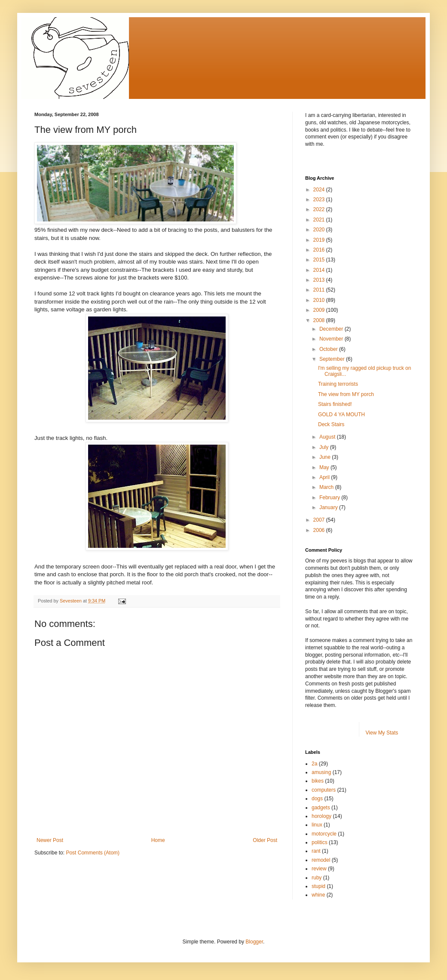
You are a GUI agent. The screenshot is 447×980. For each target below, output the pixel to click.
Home (158, 840)
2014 (320, 270)
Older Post (265, 840)
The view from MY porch (346, 394)
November (332, 339)
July (325, 447)
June (326, 457)
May (325, 467)
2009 (320, 310)
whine (318, 895)
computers (324, 790)
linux (317, 825)
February (330, 498)
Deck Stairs (331, 424)
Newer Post (50, 840)
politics (320, 842)
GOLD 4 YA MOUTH (341, 415)
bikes (318, 781)
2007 (320, 520)
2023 (320, 200)
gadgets (321, 808)
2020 (320, 230)
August (328, 437)
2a (314, 764)
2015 (320, 260)
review (319, 869)
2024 (320, 190)
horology (321, 816)
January (329, 507)
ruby (317, 878)
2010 (320, 300)
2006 (320, 530)
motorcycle (324, 834)
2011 (320, 290)
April (325, 477)
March (327, 487)
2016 (320, 250)
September (333, 359)
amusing (321, 772)
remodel (321, 860)
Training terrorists (338, 384)
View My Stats (382, 733)
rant (316, 851)
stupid (318, 886)
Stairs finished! (335, 404)
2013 (320, 280)
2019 (320, 240)
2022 (320, 209)
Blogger (254, 942)
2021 (320, 220)
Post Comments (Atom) (93, 853)
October (329, 349)
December (332, 329)
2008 (320, 320)
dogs (317, 799)
